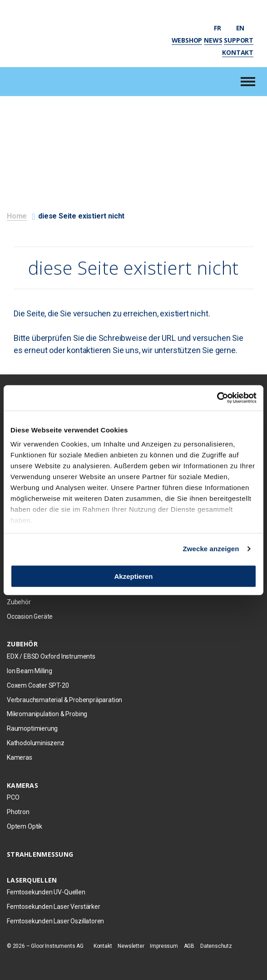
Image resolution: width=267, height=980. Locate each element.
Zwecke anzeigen (211, 549)
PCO (13, 797)
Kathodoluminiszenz (36, 743)
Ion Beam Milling (30, 671)
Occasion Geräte (30, 616)
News (213, 40)
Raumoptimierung (32, 728)
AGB (189, 946)
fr (222, 28)
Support (239, 40)
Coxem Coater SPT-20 (38, 685)
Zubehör (19, 602)
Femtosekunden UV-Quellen (46, 892)
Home (17, 216)
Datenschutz (216, 946)
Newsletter (131, 946)
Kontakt (238, 52)
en (245, 28)
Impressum (164, 946)
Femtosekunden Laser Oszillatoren (55, 921)
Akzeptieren (133, 576)
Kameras (20, 757)
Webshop (187, 40)
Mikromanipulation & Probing (47, 714)
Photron (18, 812)
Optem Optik (25, 826)
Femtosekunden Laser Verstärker (54, 907)
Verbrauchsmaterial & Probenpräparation (64, 700)
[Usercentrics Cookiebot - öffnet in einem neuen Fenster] (217, 398)
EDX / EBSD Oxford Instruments (51, 656)
